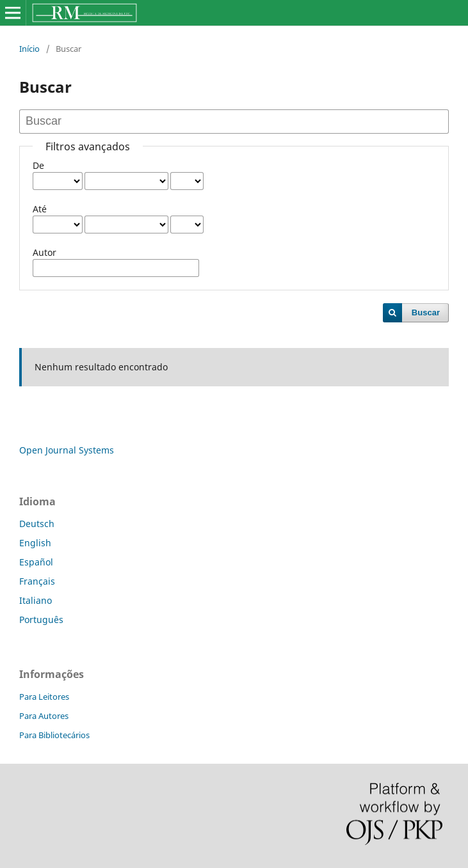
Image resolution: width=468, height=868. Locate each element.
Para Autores (44, 716)
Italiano (36, 600)
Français (37, 581)
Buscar (426, 312)
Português (41, 619)
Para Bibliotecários (54, 735)
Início (29, 49)
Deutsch (37, 524)
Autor (44, 252)
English (35, 543)
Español (36, 562)
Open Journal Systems (67, 450)
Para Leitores (44, 697)
